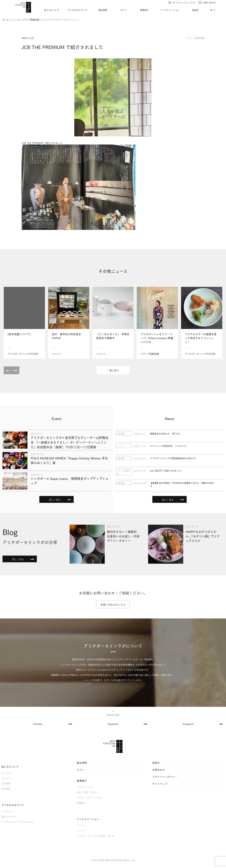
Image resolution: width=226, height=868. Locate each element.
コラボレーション (86, 787)
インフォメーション (170, 10)
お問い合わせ (207, 2)
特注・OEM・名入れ (87, 792)
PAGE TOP (113, 713)
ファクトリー (8, 811)
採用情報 (6, 789)
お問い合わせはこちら (113, 604)
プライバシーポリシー (165, 777)
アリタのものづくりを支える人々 (18, 822)
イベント (81, 825)
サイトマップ (160, 784)
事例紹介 (81, 803)
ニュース (81, 830)
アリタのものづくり (78, 10)
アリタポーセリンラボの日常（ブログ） (96, 836)
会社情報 (6, 783)
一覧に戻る (113, 370)
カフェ (124, 10)
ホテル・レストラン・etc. (90, 797)
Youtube (38, 724)
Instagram (188, 724)
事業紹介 (145, 10)
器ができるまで (9, 816)
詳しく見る (55, 500)
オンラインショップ (182, 2)
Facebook (113, 724)
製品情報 (103, 10)
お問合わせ (158, 770)
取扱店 (196, 10)
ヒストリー (7, 778)
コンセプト (7, 773)
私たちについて (52, 10)
